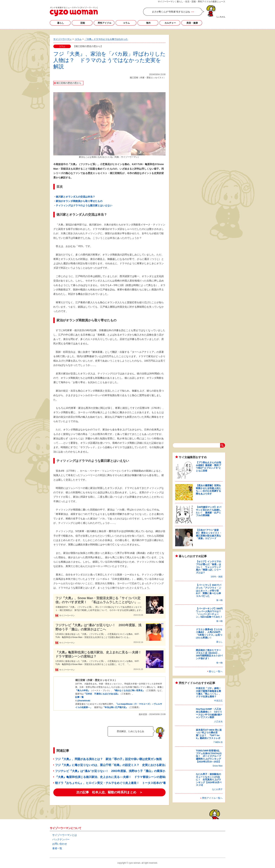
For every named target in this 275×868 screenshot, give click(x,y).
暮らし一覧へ (216, 671)
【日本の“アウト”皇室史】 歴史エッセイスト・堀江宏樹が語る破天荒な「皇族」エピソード (209, 534)
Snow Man (218, 766)
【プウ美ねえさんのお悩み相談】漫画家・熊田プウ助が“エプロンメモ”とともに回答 (208, 467)
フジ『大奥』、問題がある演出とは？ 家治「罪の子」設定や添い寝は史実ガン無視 (108, 759)
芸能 (83, 23)
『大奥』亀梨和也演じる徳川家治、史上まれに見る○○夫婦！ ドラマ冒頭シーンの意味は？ (99, 654)
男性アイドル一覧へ (212, 798)
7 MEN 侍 (218, 742)
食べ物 (219, 600)
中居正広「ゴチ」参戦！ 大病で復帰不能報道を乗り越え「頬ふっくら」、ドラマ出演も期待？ (210, 692)
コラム (126, 23)
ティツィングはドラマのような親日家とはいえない (84, 205)
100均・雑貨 (217, 577)
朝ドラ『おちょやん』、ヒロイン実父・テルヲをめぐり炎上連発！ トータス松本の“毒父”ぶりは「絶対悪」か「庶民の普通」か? (137, 783)
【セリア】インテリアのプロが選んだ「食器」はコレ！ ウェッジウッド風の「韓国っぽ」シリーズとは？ (208, 567)
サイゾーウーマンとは (65, 835)
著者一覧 (57, 848)
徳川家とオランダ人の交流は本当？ (75, 197)
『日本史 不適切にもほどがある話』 (102, 694)
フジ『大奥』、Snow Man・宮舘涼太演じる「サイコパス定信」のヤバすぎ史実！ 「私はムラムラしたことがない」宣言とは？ (98, 600)
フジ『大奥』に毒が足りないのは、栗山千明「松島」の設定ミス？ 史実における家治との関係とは (118, 765)
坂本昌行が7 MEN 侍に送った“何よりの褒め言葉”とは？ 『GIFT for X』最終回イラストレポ (209, 734)
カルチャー (170, 23)
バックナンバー (61, 839)
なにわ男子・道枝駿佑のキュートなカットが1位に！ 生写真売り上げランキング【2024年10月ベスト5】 (209, 780)
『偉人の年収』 (83, 690)
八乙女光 (218, 722)
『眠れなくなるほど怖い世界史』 (129, 690)
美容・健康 (192, 23)
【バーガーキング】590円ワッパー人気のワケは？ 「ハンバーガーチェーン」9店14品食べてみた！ (210, 613)
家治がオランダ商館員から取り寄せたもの (79, 201)
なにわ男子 (217, 789)
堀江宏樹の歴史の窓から (69, 83)
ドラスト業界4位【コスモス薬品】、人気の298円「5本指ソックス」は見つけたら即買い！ (209, 634)
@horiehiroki (84, 701)
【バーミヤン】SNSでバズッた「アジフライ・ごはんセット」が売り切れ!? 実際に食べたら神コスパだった (209, 590)
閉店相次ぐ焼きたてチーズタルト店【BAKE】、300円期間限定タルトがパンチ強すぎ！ (209, 654)
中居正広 (218, 701)
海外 (148, 23)
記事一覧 (79, 697)
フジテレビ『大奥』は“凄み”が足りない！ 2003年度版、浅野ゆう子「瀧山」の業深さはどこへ (98, 627)
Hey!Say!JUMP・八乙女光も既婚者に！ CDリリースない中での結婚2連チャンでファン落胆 (209, 713)
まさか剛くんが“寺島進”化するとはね (171, 12)
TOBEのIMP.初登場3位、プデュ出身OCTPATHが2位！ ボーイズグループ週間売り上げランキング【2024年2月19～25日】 (209, 756)
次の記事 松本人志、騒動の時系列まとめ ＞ (109, 792)
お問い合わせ (60, 844)
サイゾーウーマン (74, 11)
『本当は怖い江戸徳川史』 (115, 707)
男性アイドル (105, 23)
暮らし (61, 23)
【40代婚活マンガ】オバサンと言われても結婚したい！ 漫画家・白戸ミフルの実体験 (209, 511)
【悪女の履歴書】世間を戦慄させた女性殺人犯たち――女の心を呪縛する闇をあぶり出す (208, 490)
